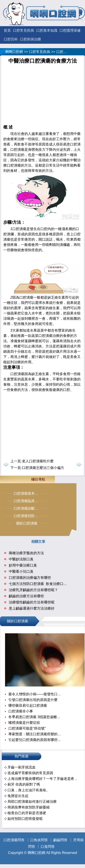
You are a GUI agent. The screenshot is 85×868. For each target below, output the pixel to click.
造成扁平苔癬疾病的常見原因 (30, 773)
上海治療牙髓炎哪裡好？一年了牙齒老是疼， (43, 779)
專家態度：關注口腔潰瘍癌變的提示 (35, 734)
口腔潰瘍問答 (14, 840)
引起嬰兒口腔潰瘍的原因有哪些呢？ (35, 740)
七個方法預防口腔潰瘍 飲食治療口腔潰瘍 (41, 584)
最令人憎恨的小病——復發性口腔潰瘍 (35, 694)
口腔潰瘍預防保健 (28, 516)
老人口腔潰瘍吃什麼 (38, 461)
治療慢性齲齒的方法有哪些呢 (32, 602)
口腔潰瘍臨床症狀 (28, 501)
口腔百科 (11, 39)
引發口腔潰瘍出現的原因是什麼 (33, 700)
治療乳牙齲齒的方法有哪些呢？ (33, 590)
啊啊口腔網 (14, 52)
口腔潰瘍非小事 (21, 711)
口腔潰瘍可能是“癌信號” (27, 728)
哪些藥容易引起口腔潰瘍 (28, 705)
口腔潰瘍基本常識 (28, 493)
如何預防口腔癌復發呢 (25, 819)
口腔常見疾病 (24, 30)
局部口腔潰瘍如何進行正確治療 (32, 802)
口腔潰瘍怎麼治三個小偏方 (43, 468)
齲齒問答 (60, 840)
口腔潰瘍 (63, 52)
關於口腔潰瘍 (27, 523)
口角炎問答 (39, 840)
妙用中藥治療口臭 (23, 565)
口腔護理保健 (70, 30)
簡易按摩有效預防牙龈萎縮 (29, 807)
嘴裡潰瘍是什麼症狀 (24, 723)
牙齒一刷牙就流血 (22, 767)
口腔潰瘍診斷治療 (28, 508)
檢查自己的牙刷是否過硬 (27, 813)
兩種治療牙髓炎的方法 (26, 553)
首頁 (7, 30)
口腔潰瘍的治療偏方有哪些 (30, 578)
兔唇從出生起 (18, 796)
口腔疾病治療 (31, 39)
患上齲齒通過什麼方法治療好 (32, 608)
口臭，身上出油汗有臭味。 (29, 790)
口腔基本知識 (47, 30)
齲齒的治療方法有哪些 (26, 596)
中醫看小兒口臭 (21, 571)
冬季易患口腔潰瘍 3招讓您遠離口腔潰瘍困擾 (35, 717)
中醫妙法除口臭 (21, 559)
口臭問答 (48, 847)
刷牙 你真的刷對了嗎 (24, 784)
